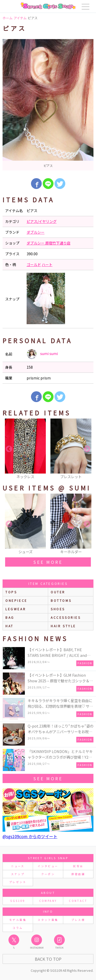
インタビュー (48, 866)
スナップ (18, 874)
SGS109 (18, 901)
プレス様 (78, 920)
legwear (16, 609)
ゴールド (34, 265)
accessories (66, 617)
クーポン (48, 874)
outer (58, 592)
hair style (63, 626)
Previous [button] (9, 449)
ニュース (18, 866)
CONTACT (78, 901)
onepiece (16, 600)
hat (9, 626)
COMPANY (48, 901)
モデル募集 (18, 920)
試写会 (78, 866)
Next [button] (87, 449)
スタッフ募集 (48, 920)
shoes (58, 609)
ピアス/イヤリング (42, 221)
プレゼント (18, 882)
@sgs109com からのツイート (30, 836)
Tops (11, 592)
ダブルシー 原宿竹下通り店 (49, 243)
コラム (18, 928)
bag (10, 617)
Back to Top (48, 959)
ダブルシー (36, 232)
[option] (48, 105)
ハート (47, 265)
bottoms (61, 600)
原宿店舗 (78, 874)
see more (48, 562)
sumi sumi (42, 354)
